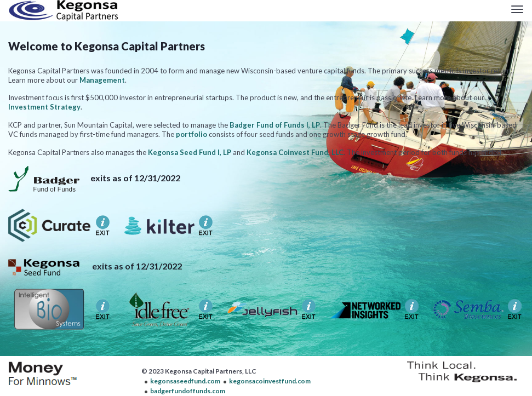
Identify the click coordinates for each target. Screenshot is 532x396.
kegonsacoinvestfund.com (270, 381)
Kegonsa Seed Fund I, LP (190, 152)
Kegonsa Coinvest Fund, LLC (295, 152)
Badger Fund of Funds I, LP (275, 125)
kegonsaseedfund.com (185, 381)
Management (102, 80)
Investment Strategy (44, 107)
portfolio (191, 134)
